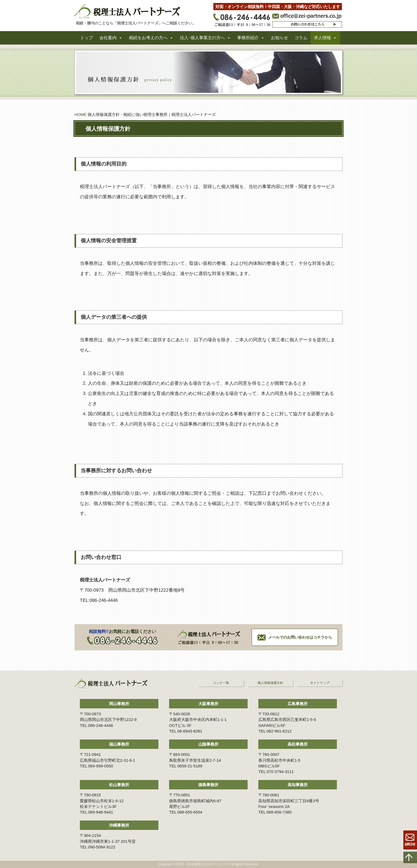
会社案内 (108, 40)
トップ (87, 40)
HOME (81, 114)
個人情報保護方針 (270, 683)
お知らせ (280, 40)
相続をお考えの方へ (148, 40)
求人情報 (322, 40)
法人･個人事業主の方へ (202, 40)
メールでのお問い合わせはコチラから (300, 637)
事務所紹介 (248, 40)
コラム (301, 40)
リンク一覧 (221, 683)
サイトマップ (320, 683)
